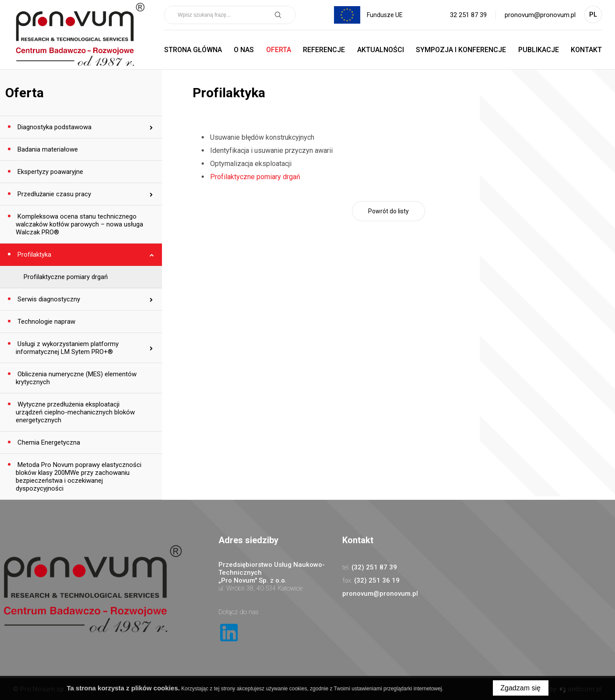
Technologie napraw (46, 322)
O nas (244, 50)
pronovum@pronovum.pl (540, 15)
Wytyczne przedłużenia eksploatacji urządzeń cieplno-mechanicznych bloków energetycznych (75, 412)
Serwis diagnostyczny (48, 299)
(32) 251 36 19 (377, 580)
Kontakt (586, 50)
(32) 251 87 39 (374, 567)
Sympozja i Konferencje (461, 50)
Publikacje (539, 50)
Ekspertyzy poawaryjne (49, 172)
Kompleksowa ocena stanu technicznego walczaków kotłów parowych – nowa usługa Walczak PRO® (79, 224)
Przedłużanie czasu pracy (53, 194)
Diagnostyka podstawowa (54, 127)
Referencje (324, 50)
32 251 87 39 (468, 15)
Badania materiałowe (47, 149)
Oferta (279, 50)
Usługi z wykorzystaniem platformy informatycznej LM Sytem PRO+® (67, 348)
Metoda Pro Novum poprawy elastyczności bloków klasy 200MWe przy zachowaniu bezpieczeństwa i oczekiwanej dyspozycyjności (79, 477)
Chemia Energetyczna (48, 442)
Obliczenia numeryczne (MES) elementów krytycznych (76, 378)
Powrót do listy (388, 211)
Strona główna (193, 50)
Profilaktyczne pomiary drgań (66, 277)
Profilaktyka (33, 255)
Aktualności (381, 50)
